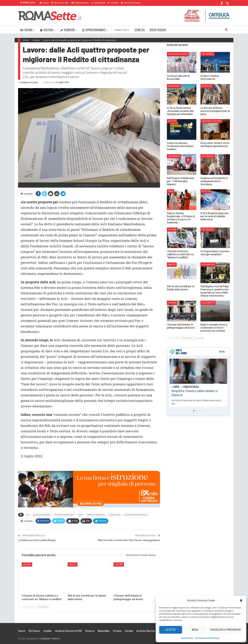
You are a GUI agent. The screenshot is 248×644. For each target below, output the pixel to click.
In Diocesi (207, 86)
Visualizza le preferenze (226, 630)
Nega (195, 630)
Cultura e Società (178, 54)
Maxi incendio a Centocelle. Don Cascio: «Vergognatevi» (129, 540)
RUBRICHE (68, 30)
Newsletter (98, 3)
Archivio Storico (146, 631)
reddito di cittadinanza (96, 515)
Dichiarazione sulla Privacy (207, 638)
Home (44, 3)
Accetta (171, 630)
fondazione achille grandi (64, 515)
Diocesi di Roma (131, 3)
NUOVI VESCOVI (158, 30)
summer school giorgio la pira (136, 515)
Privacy (117, 631)
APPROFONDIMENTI (94, 30)
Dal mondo (208, 54)
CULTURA (47, 30)
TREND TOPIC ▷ (122, 30)
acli (28, 515)
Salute (73, 564)
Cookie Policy (187, 638)
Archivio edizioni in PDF (69, 631)
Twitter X (56, 639)
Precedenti (29, 607)
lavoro (81, 515)
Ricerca (90, 631)
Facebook (45, 639)
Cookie (129, 631)
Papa (170, 191)
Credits (48, 631)
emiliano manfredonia (42, 515)
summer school (114, 515)
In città (172, 121)
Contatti (113, 3)
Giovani (27, 564)
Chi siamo (34, 631)
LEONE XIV (140, 30)
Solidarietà (208, 265)
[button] (241, 600)
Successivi (43, 607)
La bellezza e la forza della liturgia (37, 540)
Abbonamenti (80, 3)
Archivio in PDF (60, 3)
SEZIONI (26, 30)
